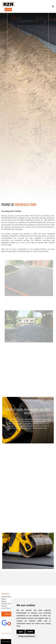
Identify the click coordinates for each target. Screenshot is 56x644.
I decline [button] (30, 632)
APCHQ (33, 223)
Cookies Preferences (6, 642)
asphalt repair (41, 419)
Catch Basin (6, 608)
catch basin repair (15, 428)
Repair (4, 599)
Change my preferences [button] (27, 636)
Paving (4, 606)
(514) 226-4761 (8, 10)
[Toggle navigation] (53, 7)
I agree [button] (21, 632)
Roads (4, 601)
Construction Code (47, 225)
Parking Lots (6, 604)
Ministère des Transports (13, 230)
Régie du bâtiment (27, 221)
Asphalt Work (6, 597)
